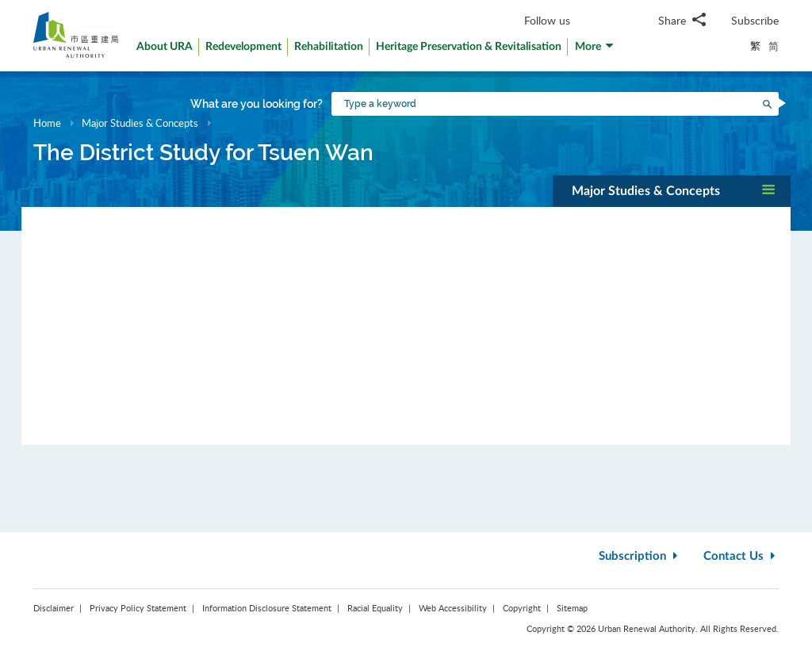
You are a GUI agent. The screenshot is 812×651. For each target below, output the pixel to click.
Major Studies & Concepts (140, 123)
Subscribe (755, 20)
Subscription (640, 556)
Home (47, 123)
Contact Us (741, 556)
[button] (595, 50)
